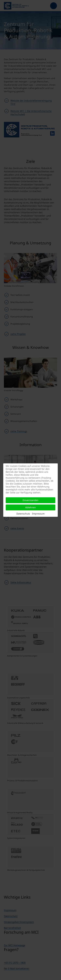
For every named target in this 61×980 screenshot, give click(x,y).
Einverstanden (30, 500)
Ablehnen (30, 507)
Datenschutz (23, 514)
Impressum (38, 514)
